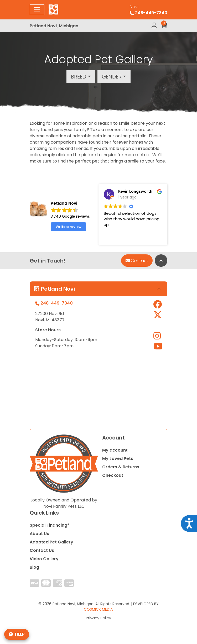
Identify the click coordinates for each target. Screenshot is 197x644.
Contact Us (42, 550)
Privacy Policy (98, 618)
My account (115, 450)
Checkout (113, 475)
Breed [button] (79, 77)
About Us (39, 534)
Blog (34, 567)
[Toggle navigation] (37, 10)
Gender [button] (112, 77)
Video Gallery (44, 559)
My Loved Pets (118, 459)
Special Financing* (50, 525)
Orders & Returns (121, 467)
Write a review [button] (69, 227)
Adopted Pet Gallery (51, 542)
